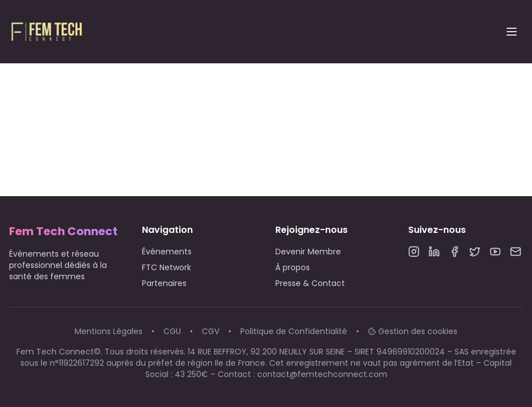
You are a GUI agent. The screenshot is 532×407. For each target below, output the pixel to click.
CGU (172, 331)
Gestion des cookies (413, 331)
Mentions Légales (109, 331)
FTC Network (166, 267)
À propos (293, 267)
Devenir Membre (308, 252)
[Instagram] (414, 252)
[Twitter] (475, 252)
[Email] (516, 252)
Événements (167, 252)
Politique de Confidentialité (294, 331)
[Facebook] (455, 252)
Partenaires (164, 283)
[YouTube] (495, 252)
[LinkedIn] (434, 252)
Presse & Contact (310, 283)
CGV (211, 331)
